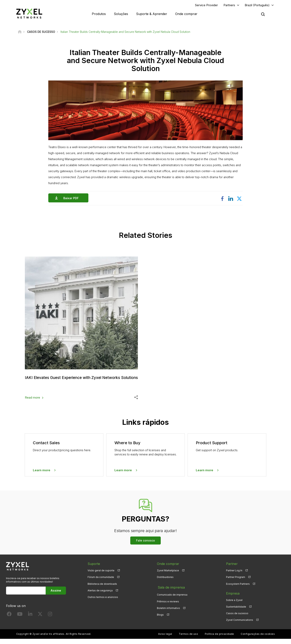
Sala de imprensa (170, 592)
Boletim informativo (168, 612)
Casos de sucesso (237, 618)
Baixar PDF (72, 198)
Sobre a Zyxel (234, 605)
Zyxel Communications (240, 625)
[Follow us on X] (40, 620)
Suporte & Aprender (152, 14)
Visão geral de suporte (101, 576)
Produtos (99, 14)
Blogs (160, 618)
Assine (56, 595)
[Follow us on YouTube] (20, 620)
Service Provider (206, 5)
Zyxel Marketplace (168, 576)
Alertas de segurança (100, 596)
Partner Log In (234, 576)
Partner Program (236, 582)
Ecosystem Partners (238, 589)
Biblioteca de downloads (102, 589)
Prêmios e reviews (168, 605)
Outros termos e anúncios (103, 602)
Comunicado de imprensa (172, 598)
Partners (229, 5)
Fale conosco (145, 546)
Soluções (121, 14)
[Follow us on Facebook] (9, 620)
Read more (32, 403)
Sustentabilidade (236, 612)
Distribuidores (165, 582)
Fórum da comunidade (101, 582)
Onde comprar (186, 14)
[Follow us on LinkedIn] (30, 620)
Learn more (42, 475)
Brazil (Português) (257, 5)
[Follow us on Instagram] (50, 620)
